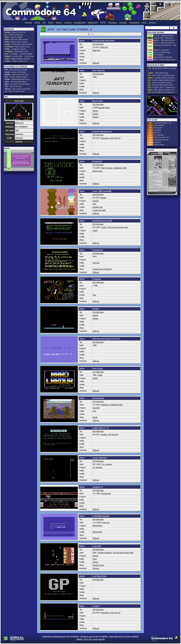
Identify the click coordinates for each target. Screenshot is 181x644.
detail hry (19, 142)
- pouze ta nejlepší (13, 37)
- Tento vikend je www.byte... (18, 89)
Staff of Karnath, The (161, 137)
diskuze (152, 23)
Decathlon (157, 132)
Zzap (94, 295)
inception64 (80, 23)
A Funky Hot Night (99, 210)
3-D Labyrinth (159, 135)
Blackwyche (158, 128)
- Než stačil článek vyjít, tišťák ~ (161, 85)
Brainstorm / (106, 138)
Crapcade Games (104, 107)
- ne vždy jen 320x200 (15, 49)
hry (44, 23)
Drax (94, 411)
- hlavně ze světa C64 (15, 32)
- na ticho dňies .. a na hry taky (19, 56)
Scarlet (95, 417)
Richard (95, 111)
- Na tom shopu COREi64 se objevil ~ (162, 69)
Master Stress (97, 171)
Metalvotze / (106, 405)
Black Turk (104, 47)
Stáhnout (96, 63)
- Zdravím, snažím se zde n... (16, 77)
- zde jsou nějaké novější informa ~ (162, 80)
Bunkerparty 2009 (120, 168)
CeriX (94, 204)
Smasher (96, 201)
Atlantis (103, 198)
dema (51, 23)
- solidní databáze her (14, 35)
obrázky (123, 23)
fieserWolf (96, 408)
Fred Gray (96, 263)
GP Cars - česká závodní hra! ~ (165, 43)
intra (144, 23)
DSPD (103, 23)
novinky (28, 23)
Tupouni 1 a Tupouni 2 (162, 50)
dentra (59, 23)
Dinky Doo (157, 142)
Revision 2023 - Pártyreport (163, 38)
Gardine (95, 315)
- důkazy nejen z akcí (16, 51)
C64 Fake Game (98, 44)
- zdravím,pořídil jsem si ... (16, 82)
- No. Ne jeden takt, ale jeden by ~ (162, 92)
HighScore (93, 23)
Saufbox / (105, 434)
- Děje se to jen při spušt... (15, 91)
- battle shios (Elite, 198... (17, 74)
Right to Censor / (108, 168)
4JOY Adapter (159, 55)
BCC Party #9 (116, 138)
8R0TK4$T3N (97, 526)
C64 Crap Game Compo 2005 (123, 553)
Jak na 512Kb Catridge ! (162, 52)
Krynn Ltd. (106, 522)
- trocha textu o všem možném (19, 44)
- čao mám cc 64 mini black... (17, 84)
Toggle (95, 230)
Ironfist (95, 378)
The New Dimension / (105, 553)
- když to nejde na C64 (17, 47)
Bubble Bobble (159, 125)
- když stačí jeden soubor (16, 39)
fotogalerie (134, 23)
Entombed (157, 130)
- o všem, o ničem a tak (16, 61)
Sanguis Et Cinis (98, 565)
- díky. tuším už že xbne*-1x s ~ (162, 90)
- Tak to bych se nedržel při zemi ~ (162, 75)
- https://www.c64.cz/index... (17, 70)
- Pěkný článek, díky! (158, 73)
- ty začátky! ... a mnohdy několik (18, 54)
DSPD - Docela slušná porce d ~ (165, 59)
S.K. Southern (107, 464)
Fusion (100, 375)
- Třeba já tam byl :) (13, 86)
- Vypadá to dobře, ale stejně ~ (162, 78)
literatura (112, 23)
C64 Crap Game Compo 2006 (118, 227)
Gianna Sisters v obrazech (163, 57)
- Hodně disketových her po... (18, 79)
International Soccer (161, 140)
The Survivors (106, 493)
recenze (68, 23)
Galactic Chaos (159, 144)
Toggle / (104, 227)
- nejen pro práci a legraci (16, 42)
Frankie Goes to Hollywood (102, 269)
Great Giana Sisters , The (162, 123)
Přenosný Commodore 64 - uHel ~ (165, 46)
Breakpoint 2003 (116, 405)
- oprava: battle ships (15, 72)
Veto (101, 207)
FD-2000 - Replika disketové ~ (164, 35)
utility (37, 23)
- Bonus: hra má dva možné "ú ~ (161, 82)
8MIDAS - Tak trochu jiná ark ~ (165, 40)
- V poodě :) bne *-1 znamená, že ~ (162, 87)
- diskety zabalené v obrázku (17, 59)
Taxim (95, 559)
